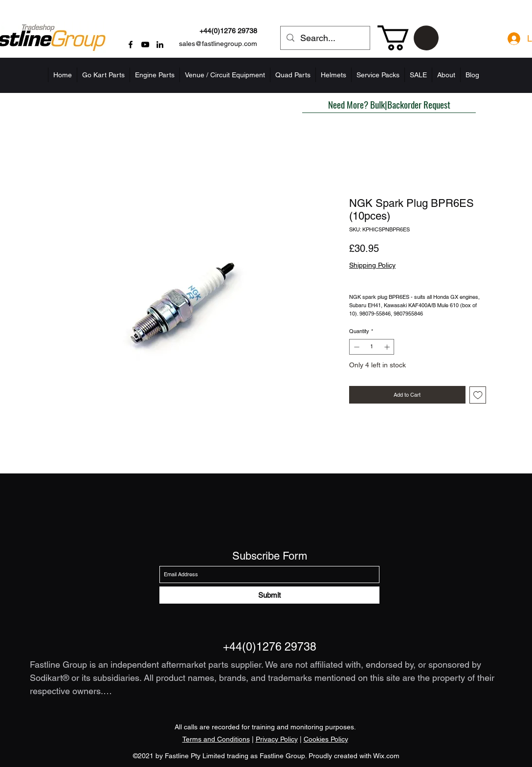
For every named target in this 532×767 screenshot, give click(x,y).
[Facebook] (131, 45)
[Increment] (388, 347)
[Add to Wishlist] (478, 395)
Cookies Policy (326, 739)
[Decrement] (356, 347)
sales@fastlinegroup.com (218, 44)
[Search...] (325, 38)
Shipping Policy (372, 265)
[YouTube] (145, 45)
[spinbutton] (372, 347)
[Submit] (269, 595)
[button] (408, 38)
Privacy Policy (277, 739)
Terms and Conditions (216, 739)
